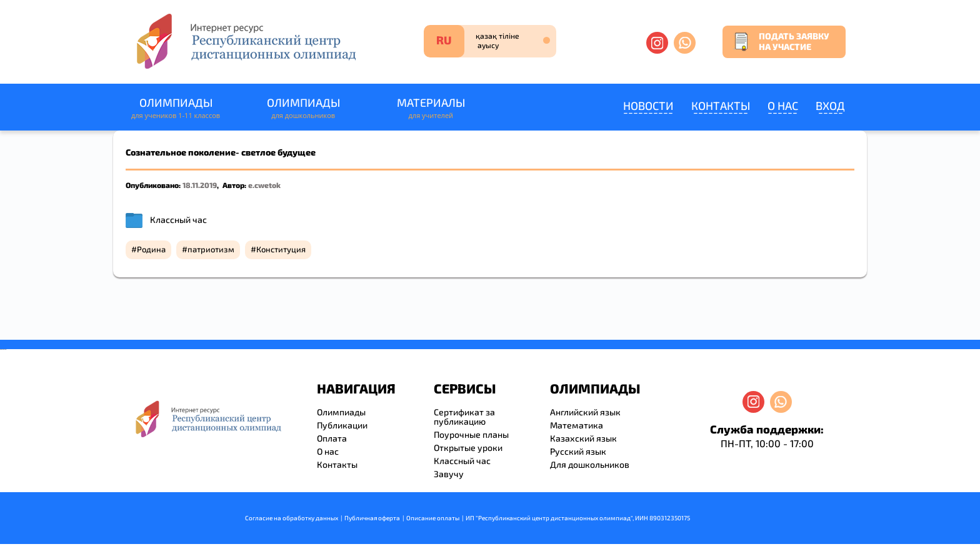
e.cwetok (264, 185)
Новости (648, 106)
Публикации (342, 425)
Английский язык (585, 412)
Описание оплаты (433, 518)
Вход (830, 106)
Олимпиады (176, 108)
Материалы (431, 108)
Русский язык (578, 451)
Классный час (178, 220)
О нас (783, 106)
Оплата (332, 438)
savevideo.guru (2, 349)
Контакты (721, 106)
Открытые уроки (468, 448)
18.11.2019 (200, 185)
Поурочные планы (471, 434)
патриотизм (211, 249)
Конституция (281, 249)
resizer (5, 349)
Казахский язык (583, 438)
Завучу (449, 474)
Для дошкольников (590, 464)
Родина (151, 249)
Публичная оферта (372, 518)
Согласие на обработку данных (292, 518)
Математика (577, 425)
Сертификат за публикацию (464, 417)
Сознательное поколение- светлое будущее (221, 152)
